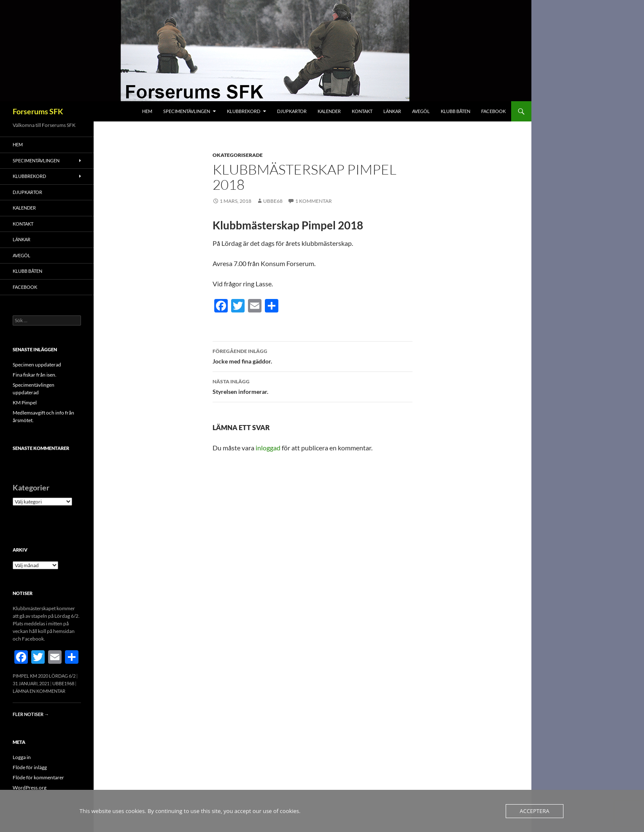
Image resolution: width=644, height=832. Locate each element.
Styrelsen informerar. (313, 386)
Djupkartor (292, 111)
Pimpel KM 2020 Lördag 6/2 (44, 676)
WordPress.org (30, 788)
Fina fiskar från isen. (35, 375)
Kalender (329, 111)
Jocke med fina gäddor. (313, 355)
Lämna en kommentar (39, 691)
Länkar (392, 111)
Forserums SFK (38, 111)
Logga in (22, 757)
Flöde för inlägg (30, 767)
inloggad (268, 448)
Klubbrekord (244, 111)
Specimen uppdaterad (37, 365)
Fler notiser (31, 714)
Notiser (23, 593)
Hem (147, 111)
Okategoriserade (238, 155)
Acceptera (534, 811)
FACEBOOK (493, 111)
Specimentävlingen (187, 111)
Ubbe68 (273, 201)
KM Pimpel (25, 403)
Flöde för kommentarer (38, 777)
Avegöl (421, 111)
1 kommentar (314, 201)
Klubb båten (455, 111)
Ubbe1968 (63, 683)
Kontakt (362, 111)
